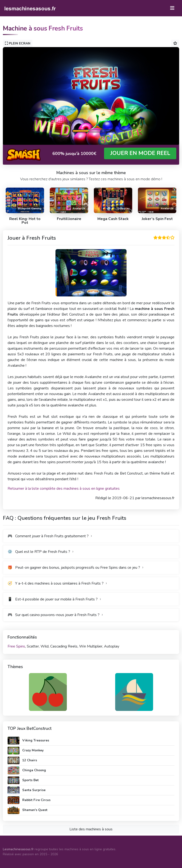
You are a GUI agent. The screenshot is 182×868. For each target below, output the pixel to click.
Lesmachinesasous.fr (18, 849)
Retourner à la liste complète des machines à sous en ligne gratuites (64, 489)
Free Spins (16, 646)
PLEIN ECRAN (18, 43)
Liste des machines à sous (91, 829)
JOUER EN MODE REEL (140, 153)
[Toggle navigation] (172, 8)
